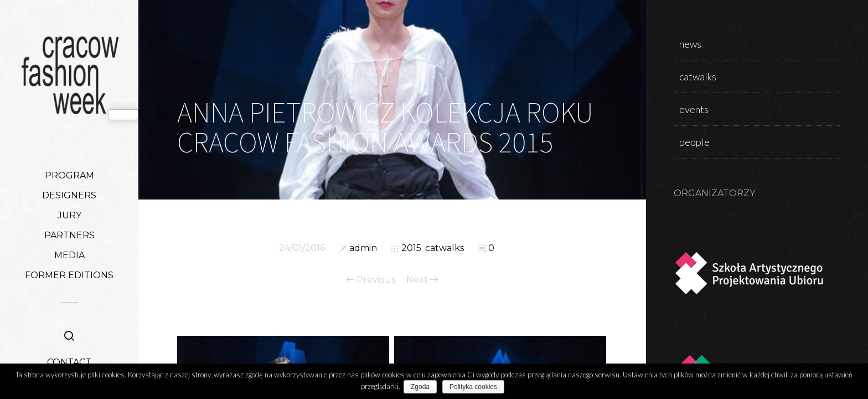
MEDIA (69, 255)
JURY (69, 215)
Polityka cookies (476, 387)
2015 (411, 248)
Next (422, 280)
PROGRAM (69, 175)
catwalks (445, 248)
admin (363, 248)
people (694, 142)
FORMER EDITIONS (69, 275)
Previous (371, 280)
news (690, 44)
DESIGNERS (69, 195)
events (694, 109)
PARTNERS (69, 235)
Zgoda (422, 387)
